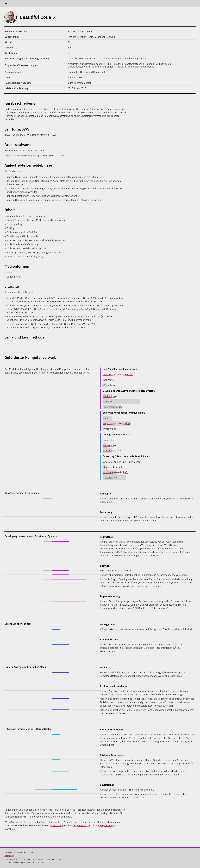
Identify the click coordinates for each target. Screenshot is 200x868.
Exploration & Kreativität (117, 423)
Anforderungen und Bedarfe (118, 374)
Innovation (109, 440)
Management (110, 445)
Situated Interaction (114, 467)
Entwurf (108, 401)
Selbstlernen (110, 478)
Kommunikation (112, 450)
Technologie (110, 396)
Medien (107, 418)
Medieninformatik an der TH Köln (19, 852)
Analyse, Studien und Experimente (122, 462)
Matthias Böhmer (55, 859)
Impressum (9, 856)
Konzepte (108, 380)
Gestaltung (109, 385)
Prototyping (110, 429)
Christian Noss (37, 859)
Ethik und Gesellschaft (115, 472)
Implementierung (113, 407)
